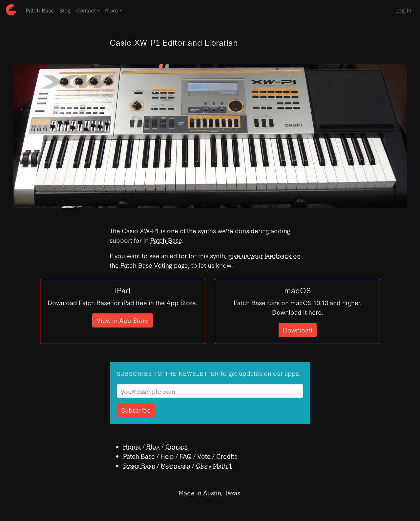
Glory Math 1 (214, 465)
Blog (65, 10)
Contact (177, 446)
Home (132, 446)
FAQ (186, 456)
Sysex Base (139, 465)
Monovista (176, 465)
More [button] (112, 10)
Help (167, 456)
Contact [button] (86, 10)
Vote (204, 456)
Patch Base (40, 10)
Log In (403, 10)
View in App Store (123, 320)
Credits (227, 456)
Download (298, 330)
